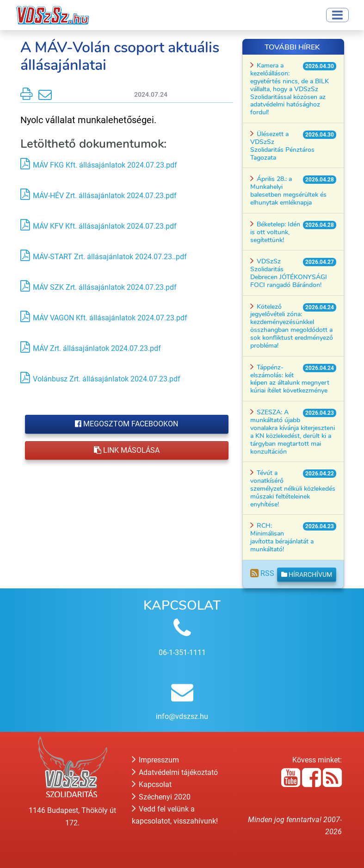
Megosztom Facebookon (126, 424)
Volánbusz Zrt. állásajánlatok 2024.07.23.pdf (107, 379)
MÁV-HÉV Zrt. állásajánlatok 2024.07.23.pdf (105, 196)
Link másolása (127, 450)
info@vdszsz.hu (182, 716)
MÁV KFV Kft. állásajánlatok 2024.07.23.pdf (105, 226)
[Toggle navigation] (337, 15)
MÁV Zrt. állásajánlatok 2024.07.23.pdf (97, 348)
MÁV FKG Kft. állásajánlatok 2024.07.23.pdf (105, 165)
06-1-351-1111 (182, 653)
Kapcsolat (152, 784)
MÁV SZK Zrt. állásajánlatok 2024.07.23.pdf (105, 287)
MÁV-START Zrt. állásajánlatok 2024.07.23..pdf (110, 257)
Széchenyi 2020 (161, 797)
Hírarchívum (307, 575)
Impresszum (155, 760)
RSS (262, 573)
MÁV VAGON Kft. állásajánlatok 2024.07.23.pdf (110, 318)
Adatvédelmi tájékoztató (175, 772)
